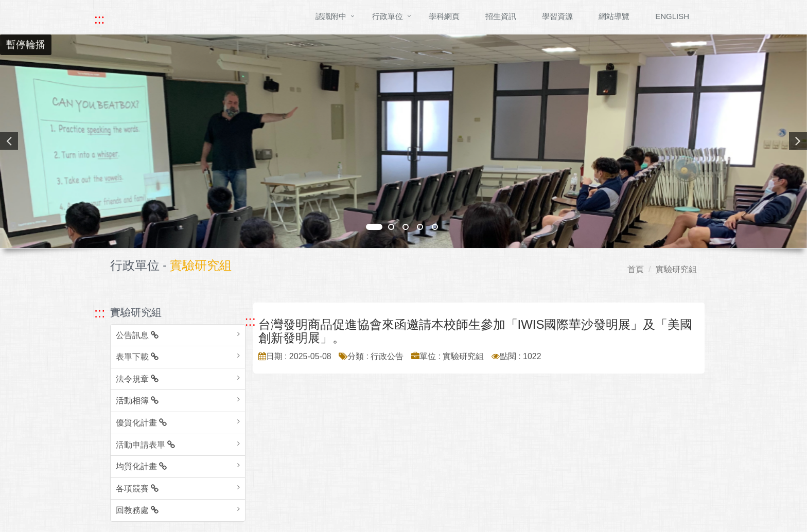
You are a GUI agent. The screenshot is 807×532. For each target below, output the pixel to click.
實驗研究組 (676, 269)
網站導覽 (614, 16)
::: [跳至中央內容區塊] (250, 321)
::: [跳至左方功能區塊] (100, 313)
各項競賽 (137, 489)
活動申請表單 (145, 445)
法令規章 (137, 379)
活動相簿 (137, 401)
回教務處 (137, 510)
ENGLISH (672, 16)
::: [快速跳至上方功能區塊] (99, 19)
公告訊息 (137, 335)
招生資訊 (501, 16)
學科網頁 (444, 16)
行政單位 (388, 16)
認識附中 (331, 16)
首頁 (636, 269)
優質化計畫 (141, 423)
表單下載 (137, 357)
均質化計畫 (141, 466)
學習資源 (557, 16)
